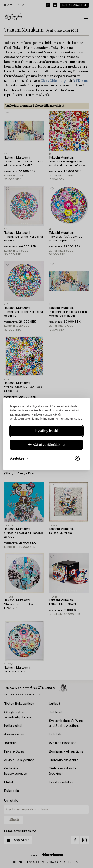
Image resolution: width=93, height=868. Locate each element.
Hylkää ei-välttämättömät (46, 445)
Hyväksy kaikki (47, 431)
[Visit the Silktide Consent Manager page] (78, 458)
